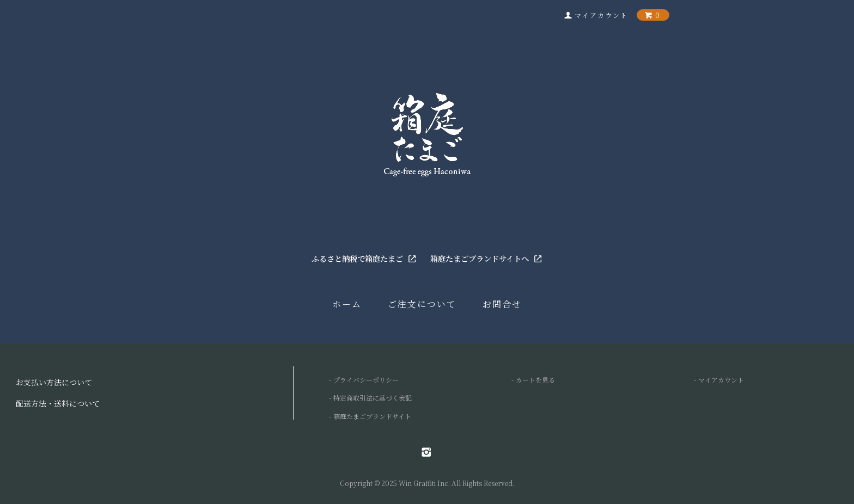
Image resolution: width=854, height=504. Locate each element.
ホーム (347, 304)
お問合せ (502, 304)
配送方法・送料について (58, 403)
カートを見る (535, 380)
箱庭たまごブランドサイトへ (486, 258)
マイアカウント (721, 380)
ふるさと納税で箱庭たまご (364, 258)
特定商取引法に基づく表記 (373, 398)
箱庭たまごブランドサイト (372, 416)
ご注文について (422, 304)
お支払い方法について (54, 382)
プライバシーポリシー (366, 380)
